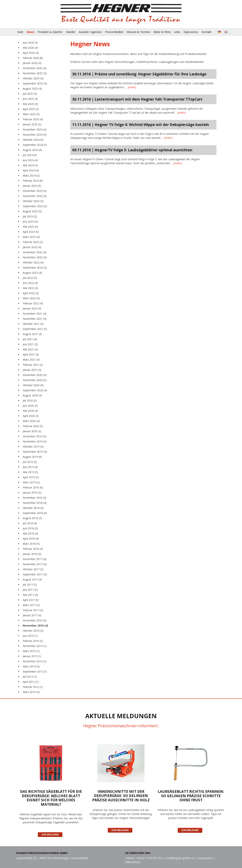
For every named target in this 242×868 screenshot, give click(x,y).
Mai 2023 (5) (30, 227)
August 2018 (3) (32, 518)
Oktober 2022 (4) (33, 262)
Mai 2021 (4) (30, 349)
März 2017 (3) (31, 605)
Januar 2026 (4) (32, 63)
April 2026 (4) (31, 53)
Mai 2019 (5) (30, 472)
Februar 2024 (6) (33, 181)
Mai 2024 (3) (30, 165)
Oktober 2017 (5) (33, 569)
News (30, 32)
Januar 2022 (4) (32, 308)
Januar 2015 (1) (32, 656)
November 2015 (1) (35, 646)
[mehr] (132, 87)
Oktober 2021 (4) (33, 324)
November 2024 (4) (35, 135)
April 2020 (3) (31, 416)
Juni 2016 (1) (30, 636)
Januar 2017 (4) (32, 615)
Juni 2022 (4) (30, 283)
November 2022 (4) (35, 257)
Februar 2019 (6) (33, 487)
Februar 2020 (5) (33, 426)
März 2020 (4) (31, 421)
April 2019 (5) (31, 477)
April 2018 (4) (31, 539)
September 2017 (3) (35, 574)
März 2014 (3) (31, 666)
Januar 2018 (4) (32, 554)
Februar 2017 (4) (33, 610)
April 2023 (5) (31, 232)
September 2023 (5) (35, 206)
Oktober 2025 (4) (33, 78)
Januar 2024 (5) (32, 186)
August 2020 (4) (32, 395)
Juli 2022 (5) (30, 278)
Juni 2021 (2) (30, 344)
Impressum (206, 858)
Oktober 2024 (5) (33, 140)
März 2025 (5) (31, 114)
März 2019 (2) (31, 482)
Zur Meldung (50, 835)
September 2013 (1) (35, 672)
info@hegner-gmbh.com (181, 858)
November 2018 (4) (35, 503)
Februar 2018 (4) (33, 549)
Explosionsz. (191, 32)
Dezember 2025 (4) (35, 68)
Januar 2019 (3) (32, 493)
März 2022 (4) (31, 298)
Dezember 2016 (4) (35, 620)
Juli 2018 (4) (30, 523)
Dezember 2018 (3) (35, 498)
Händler (71, 32)
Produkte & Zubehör (50, 32)
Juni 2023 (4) (30, 221)
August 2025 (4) (32, 89)
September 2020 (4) (35, 390)
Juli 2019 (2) (30, 462)
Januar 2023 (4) (32, 247)
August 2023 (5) (32, 211)
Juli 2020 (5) (30, 400)
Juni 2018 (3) (30, 528)
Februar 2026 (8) (33, 58)
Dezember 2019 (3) (35, 436)
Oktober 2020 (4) (33, 385)
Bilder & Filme (162, 32)
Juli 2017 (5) (30, 585)
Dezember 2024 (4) (35, 129)
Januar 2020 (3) (32, 431)
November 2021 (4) (35, 319)
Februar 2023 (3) (33, 242)
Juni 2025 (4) (30, 99)
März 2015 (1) (31, 651)
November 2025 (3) (35, 73)
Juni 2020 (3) (30, 406)
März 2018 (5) (31, 544)
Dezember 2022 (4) (35, 252)
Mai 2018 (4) (30, 533)
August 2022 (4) (32, 273)
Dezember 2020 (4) (35, 375)
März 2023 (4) (31, 237)
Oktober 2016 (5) (33, 631)
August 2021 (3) (32, 334)
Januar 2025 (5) (32, 124)
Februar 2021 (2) (33, 365)
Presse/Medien (114, 32)
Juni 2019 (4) (30, 467)
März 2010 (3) (31, 692)
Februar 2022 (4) (33, 303)
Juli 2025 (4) (30, 94)
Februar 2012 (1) (33, 687)
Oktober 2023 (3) (33, 201)
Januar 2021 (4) (32, 370)
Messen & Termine (138, 32)
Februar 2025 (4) (33, 119)
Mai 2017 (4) (30, 595)
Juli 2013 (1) (30, 677)
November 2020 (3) (35, 380)
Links (177, 32)
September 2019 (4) (35, 452)
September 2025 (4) (35, 83)
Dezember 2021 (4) (35, 314)
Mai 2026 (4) (30, 48)
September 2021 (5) (35, 329)
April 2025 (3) (31, 109)
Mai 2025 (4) (30, 104)
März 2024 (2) (31, 175)
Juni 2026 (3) (30, 43)
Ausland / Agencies (90, 32)
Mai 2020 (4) (30, 411)
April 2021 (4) (31, 354)
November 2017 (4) (35, 564)
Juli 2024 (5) (30, 155)
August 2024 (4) (32, 150)
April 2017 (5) (31, 600)
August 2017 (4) (32, 579)
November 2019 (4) (35, 441)
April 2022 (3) (31, 293)
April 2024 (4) (31, 170)
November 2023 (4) (35, 196)
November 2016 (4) (35, 625)
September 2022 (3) (35, 268)
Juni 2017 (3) (30, 590)
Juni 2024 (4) (30, 160)
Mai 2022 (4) (30, 288)
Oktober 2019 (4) (33, 447)
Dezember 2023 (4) (35, 191)
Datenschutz (133, 862)
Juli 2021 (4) (30, 339)
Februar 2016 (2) (33, 641)
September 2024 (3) (35, 145)
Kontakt (207, 32)
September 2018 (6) (35, 513)
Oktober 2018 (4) (33, 508)
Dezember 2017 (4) (35, 559)
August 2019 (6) (32, 457)
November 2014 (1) (35, 661)
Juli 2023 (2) (30, 216)
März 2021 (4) (31, 360)
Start (20, 32)
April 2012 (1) (31, 682)
